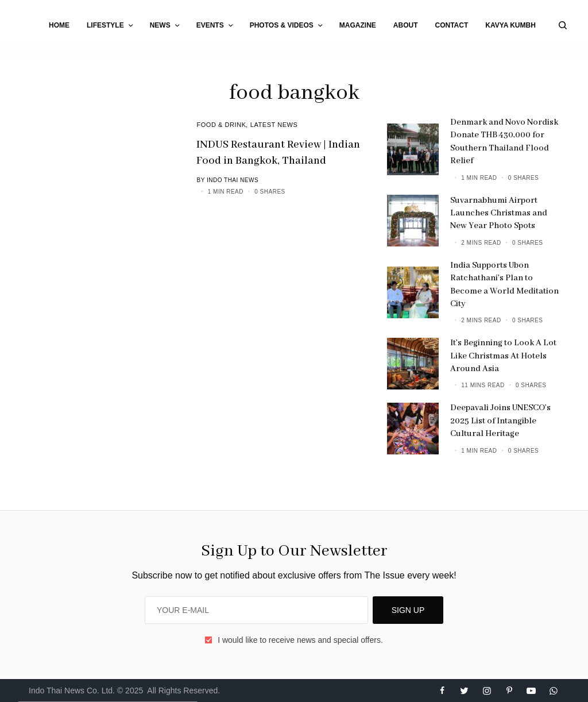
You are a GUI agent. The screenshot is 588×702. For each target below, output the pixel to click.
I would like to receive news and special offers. (300, 640)
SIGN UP (408, 610)
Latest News (274, 125)
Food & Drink (221, 125)
